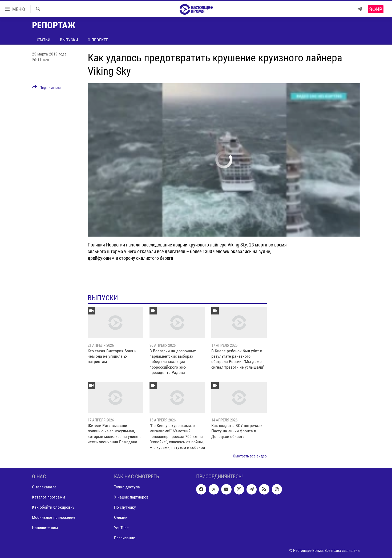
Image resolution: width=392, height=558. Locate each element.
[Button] (47, 89)
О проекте (98, 40)
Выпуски (69, 40)
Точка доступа (127, 487)
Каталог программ (49, 497)
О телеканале (44, 487)
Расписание (125, 538)
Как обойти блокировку (53, 507)
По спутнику (125, 507)
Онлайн (121, 518)
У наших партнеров (131, 497)
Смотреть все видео (250, 456)
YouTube (121, 528)
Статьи (44, 40)
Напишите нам (45, 528)
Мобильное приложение (54, 518)
